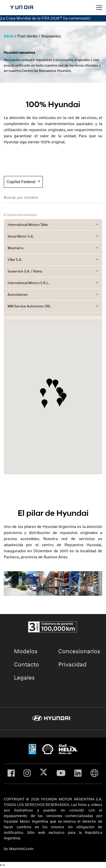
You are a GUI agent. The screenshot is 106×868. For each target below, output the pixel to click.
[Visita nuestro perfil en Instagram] (27, 774)
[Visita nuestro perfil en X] (44, 774)
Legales (24, 678)
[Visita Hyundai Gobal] (94, 774)
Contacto (26, 665)
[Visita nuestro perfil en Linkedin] (78, 774)
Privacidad (72, 665)
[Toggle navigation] (99, 8)
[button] (63, 397)
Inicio (9, 36)
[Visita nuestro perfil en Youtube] (61, 774)
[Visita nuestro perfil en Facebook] (11, 774)
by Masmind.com (19, 849)
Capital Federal (21, 182)
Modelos (26, 652)
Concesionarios (79, 652)
